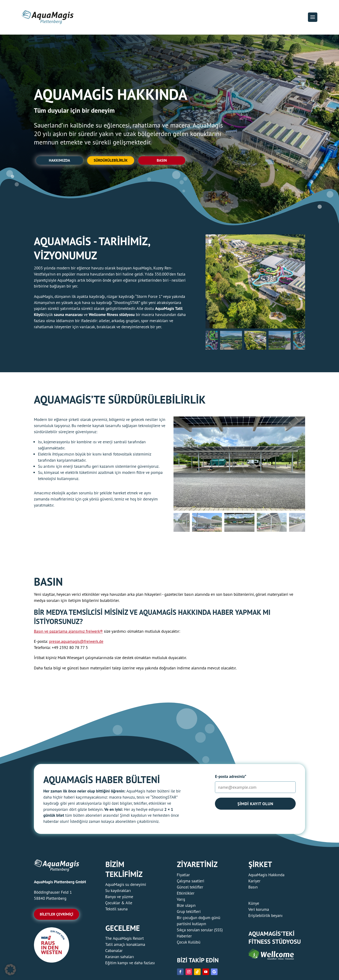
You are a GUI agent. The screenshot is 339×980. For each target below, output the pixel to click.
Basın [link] (253, 889)
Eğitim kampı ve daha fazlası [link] (130, 965)
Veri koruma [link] (259, 911)
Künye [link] (254, 905)
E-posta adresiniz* (231, 778)
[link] (52, 963)
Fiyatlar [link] (183, 877)
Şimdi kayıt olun (255, 806)
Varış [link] (181, 901)
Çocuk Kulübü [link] (189, 944)
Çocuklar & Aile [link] (119, 905)
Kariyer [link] (254, 883)
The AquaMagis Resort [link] (125, 940)
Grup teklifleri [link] (189, 914)
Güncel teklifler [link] (190, 889)
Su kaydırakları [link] (118, 893)
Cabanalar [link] (114, 953)
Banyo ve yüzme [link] (119, 899)
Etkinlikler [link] (186, 895)
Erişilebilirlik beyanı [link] (265, 918)
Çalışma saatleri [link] (191, 883)
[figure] (255, 284)
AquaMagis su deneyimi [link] (126, 886)
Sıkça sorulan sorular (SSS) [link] (200, 932)
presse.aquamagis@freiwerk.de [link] (76, 644)
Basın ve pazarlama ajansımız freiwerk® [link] (68, 633)
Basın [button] (166, 162)
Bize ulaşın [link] (186, 907)
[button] (313, 17)
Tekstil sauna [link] (116, 911)
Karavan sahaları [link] (120, 959)
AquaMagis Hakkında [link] (266, 877)
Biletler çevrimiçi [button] (56, 916)
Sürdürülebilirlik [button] (113, 162)
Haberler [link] (184, 938)
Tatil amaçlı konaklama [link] (125, 946)
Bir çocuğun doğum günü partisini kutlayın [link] (199, 923)
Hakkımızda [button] (59, 162)
